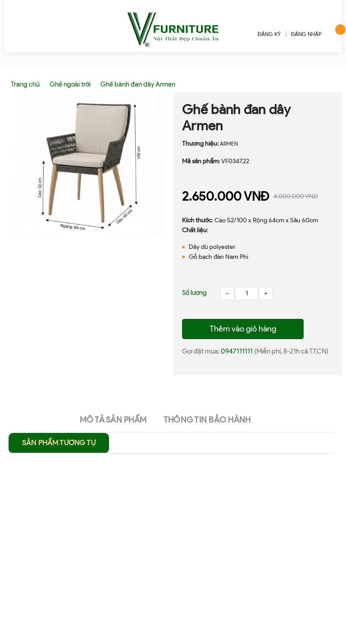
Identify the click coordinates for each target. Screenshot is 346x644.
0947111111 (237, 351)
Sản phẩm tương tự (59, 443)
